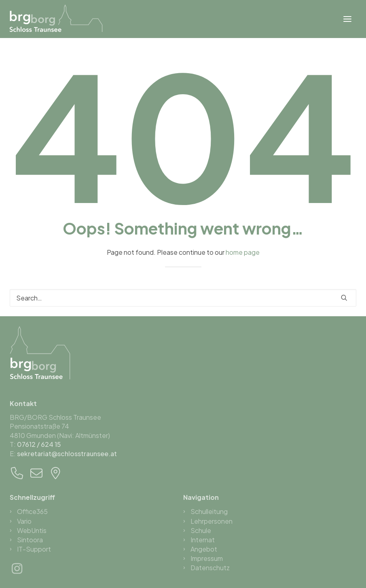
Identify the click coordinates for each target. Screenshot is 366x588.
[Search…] (183, 298)
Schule (201, 530)
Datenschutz (210, 568)
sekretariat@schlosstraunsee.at (67, 454)
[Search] (183, 298)
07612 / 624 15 (39, 444)
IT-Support (34, 549)
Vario (24, 521)
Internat (203, 540)
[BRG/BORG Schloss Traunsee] (56, 18)
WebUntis (32, 530)
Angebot (204, 549)
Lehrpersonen (212, 521)
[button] (347, 19)
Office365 (32, 511)
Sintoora (30, 540)
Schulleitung (209, 511)
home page (243, 252)
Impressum (207, 558)
